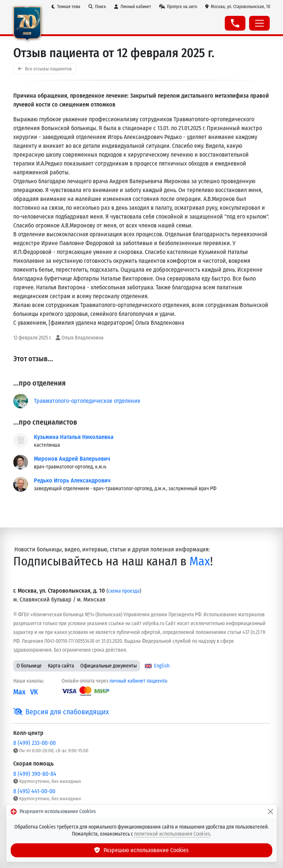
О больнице (29, 666)
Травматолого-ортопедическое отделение (87, 401)
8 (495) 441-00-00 (34, 791)
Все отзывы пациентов (45, 69)
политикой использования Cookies (172, 834)
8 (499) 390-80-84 (35, 774)
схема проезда (124, 591)
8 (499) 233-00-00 (34, 743)
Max (200, 561)
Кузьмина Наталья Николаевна (74, 437)
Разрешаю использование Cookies (141, 850)
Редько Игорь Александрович (72, 480)
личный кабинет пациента (138, 681)
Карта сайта (61, 666)
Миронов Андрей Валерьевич (72, 459)
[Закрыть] (270, 812)
